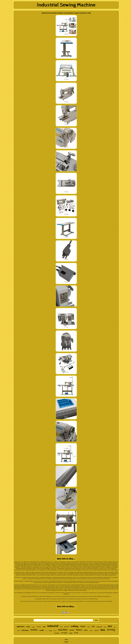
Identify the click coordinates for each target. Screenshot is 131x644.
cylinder (91, 631)
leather (34, 630)
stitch (28, 627)
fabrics (55, 631)
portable (33, 627)
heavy (79, 630)
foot (110, 626)
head (76, 633)
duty (103, 630)
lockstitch (57, 633)
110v (46, 631)
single (105, 627)
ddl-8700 (67, 627)
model (115, 627)
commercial (99, 627)
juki (93, 626)
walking (75, 626)
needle (42, 630)
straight (71, 633)
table (44, 627)
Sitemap (66, 642)
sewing (111, 630)
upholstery (21, 626)
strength (64, 633)
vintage (50, 631)
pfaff (89, 627)
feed (61, 627)
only (19, 630)
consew (39, 627)
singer (83, 626)
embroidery (25, 630)
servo (86, 630)
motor (72, 630)
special (97, 630)
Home (66, 639)
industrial (53, 626)
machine (63, 630)
